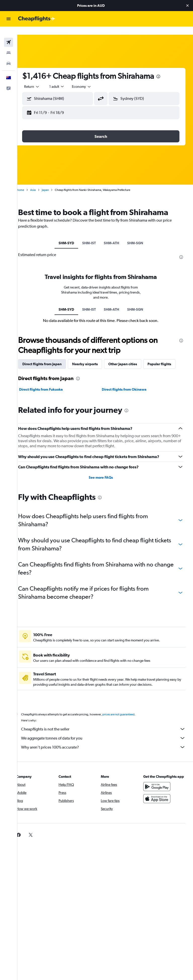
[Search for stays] (9, 45)
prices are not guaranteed (127, 718)
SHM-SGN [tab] (139, 235)
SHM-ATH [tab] (116, 235)
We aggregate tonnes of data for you (108, 742)
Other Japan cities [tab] (131, 356)
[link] (27, 838)
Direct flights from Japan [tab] (51, 356)
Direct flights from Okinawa (129, 393)
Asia (42, 182)
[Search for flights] (9, 34)
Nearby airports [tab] (94, 356)
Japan (54, 182)
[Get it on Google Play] (159, 795)
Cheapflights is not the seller (108, 732)
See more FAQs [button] (105, 481)
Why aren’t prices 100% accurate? (108, 751)
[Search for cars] (9, 55)
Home (29, 182)
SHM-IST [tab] (93, 235)
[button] (187, 6)
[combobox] (90, 78)
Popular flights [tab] (43, 367)
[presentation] (167, 68)
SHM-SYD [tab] (71, 235)
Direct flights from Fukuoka (50, 393)
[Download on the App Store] (159, 807)
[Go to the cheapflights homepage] (37, 19)
